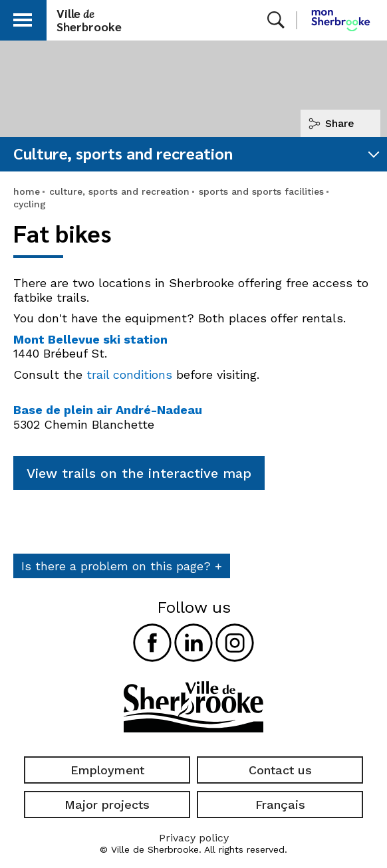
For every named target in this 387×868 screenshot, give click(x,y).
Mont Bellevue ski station (90, 339)
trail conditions (129, 375)
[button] (23, 18)
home (27, 191)
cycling (30, 204)
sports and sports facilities (261, 191)
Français (280, 805)
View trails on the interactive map (139, 473)
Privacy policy (194, 838)
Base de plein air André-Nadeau (108, 410)
